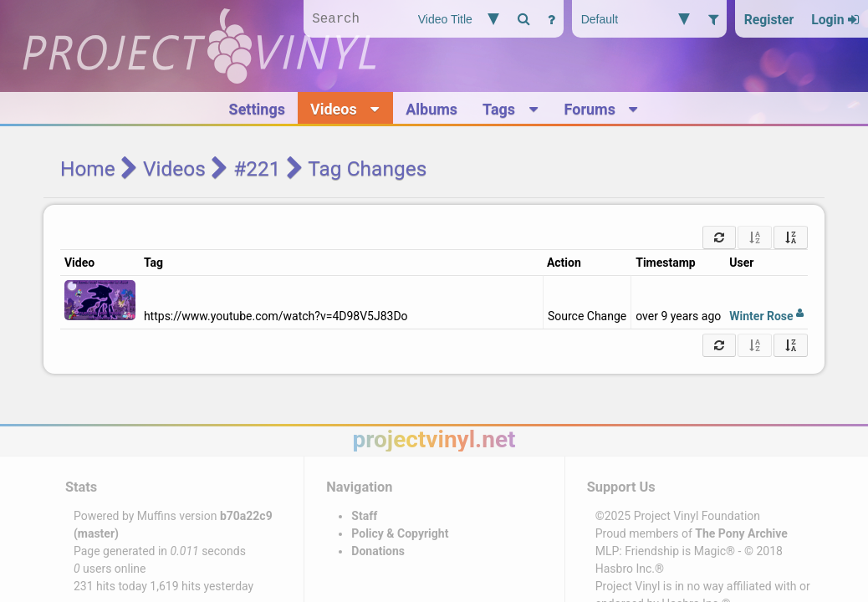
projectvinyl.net (434, 439)
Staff (364, 516)
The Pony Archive (741, 533)
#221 (257, 168)
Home (88, 168)
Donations (378, 551)
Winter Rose (766, 316)
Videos (174, 168)
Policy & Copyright (400, 533)
